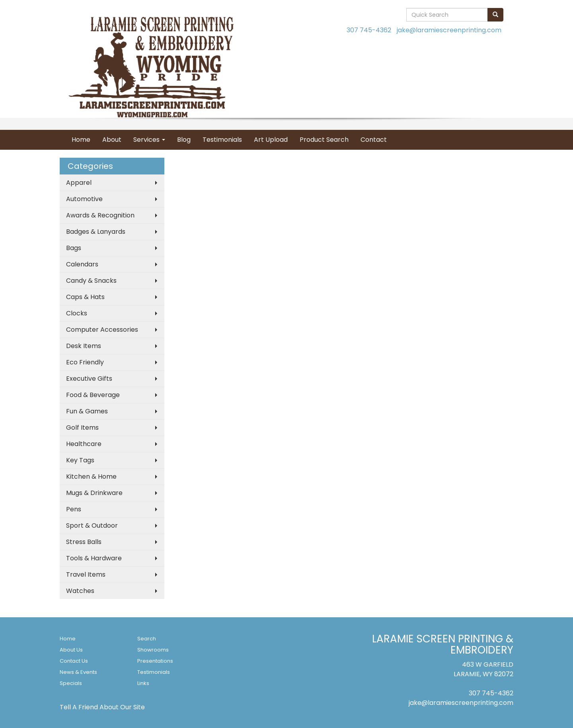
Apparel (79, 183)
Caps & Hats (85, 297)
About (112, 140)
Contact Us (74, 661)
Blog (184, 140)
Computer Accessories (102, 330)
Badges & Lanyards (96, 232)
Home (81, 140)
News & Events (78, 672)
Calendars (82, 264)
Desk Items (84, 346)
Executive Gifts (89, 379)
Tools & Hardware (94, 558)
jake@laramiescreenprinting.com (449, 30)
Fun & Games (87, 411)
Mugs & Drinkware (94, 493)
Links (143, 683)
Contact (374, 140)
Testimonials (222, 140)
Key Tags (80, 460)
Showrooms (153, 650)
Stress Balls (84, 542)
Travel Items (86, 574)
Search (147, 639)
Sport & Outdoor (92, 525)
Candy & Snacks (91, 281)
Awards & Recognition (100, 215)
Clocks (77, 313)
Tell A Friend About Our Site (102, 707)
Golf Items (82, 428)
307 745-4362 (369, 30)
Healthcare (84, 444)
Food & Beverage (93, 395)
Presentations (155, 661)
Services (149, 140)
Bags (74, 248)
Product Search (324, 140)
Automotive (84, 199)
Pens (74, 509)
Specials (71, 683)
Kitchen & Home (91, 477)
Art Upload (271, 140)
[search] (495, 15)
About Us (71, 650)
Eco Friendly (85, 362)
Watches (80, 591)
